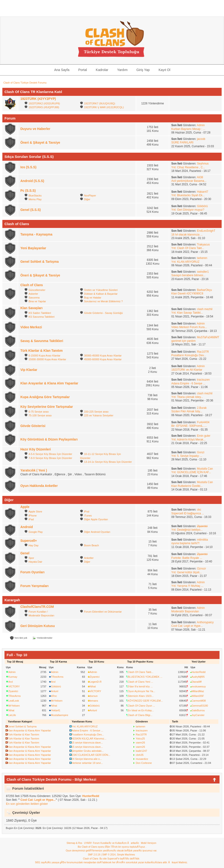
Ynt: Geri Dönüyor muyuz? (188, 210)
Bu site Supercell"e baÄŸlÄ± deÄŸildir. (120, 859)
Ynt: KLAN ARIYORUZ (185, 262)
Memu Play (35, 199)
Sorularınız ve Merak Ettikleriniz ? (103, 301)
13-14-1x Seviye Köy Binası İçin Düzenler (108, 462)
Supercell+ (29, 541)
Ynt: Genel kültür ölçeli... (186, 572)
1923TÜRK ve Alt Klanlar (187, 370)
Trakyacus (203, 245)
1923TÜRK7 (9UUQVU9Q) (100, 103)
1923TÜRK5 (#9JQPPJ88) (44, 107)
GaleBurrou (198, 710)
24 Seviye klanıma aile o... (87, 759)
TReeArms (15, 696)
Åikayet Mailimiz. (178, 862)
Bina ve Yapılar (37, 301)
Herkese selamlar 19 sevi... (87, 763)
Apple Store (35, 512)
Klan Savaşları (31, 308)
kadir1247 (141, 751)
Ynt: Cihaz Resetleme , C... (188, 167)
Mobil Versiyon (149, 843)
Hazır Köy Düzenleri (36, 449)
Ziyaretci (13, 691)
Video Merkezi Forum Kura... (189, 327)
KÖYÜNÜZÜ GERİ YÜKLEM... (145, 701)
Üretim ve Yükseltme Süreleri (101, 290)
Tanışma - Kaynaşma (36, 234)
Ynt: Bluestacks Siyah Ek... (188, 195)
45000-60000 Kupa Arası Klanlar (103, 359)
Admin (201, 125)
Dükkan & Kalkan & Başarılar (101, 294)
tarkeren (202, 258)
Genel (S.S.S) (30, 210)
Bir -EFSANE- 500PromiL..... (189, 426)
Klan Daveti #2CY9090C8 (187, 294)
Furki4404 (203, 422)
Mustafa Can (205, 469)
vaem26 (140, 743)
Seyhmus (203, 164)
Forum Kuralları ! (38, 612)
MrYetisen (14, 706)
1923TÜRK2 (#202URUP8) (44, 103)
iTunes (88, 516)
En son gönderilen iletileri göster (27, 804)
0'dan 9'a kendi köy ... (140, 686)
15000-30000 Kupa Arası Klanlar (47, 359)
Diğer (87, 199)
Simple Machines (126, 855)
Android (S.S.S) (32, 181)
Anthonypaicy (205, 622)
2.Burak (202, 408)
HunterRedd (198, 672)
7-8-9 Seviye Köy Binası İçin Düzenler (50, 458)
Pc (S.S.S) (28, 191)
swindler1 (203, 272)
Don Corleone (144, 763)
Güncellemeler (37, 290)
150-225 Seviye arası (96, 412)
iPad (31, 519)
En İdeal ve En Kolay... (141, 710)
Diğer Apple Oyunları (96, 519)
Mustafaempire (60, 715)
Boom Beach (92, 545)
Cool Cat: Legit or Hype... (187, 626)
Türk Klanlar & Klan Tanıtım (41, 351)
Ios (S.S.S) (28, 167)
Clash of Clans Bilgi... (140, 715)
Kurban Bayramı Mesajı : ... (188, 129)
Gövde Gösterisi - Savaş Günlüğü (103, 313)
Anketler (89, 558)
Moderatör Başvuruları (41, 615)
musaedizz (142, 759)
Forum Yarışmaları (34, 586)
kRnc (54, 696)
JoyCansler (198, 715)
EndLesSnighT (206, 231)
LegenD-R (96, 682)
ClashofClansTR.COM (37, 607)
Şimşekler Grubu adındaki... (88, 751)
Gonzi (201, 452)
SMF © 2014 (109, 855)
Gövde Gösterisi (33, 426)
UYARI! (88, 843)
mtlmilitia (202, 540)
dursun (94, 696)
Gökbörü (202, 206)
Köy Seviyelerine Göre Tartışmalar (47, 407)
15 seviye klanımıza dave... (87, 743)
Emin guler (204, 436)
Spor (31, 558)
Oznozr (202, 569)
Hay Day (34, 545)
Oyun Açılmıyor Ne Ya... (141, 691)
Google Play (36, 532)
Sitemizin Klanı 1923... (140, 696)
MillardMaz (198, 691)
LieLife (12, 715)
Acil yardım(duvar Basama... (189, 181)
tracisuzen (203, 380)
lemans (94, 701)
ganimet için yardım (183, 341)
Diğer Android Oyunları (97, 532)
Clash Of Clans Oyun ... (141, 706)
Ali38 (200, 177)
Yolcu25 (140, 739)
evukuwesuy (199, 686)
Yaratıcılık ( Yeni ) (34, 470)
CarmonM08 (199, 701)
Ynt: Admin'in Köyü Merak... (188, 440)
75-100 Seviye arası (40, 415)
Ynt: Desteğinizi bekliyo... (187, 530)
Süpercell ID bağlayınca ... (188, 513)
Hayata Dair (35, 562)
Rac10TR (203, 352)
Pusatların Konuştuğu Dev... (189, 355)
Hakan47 (203, 192)
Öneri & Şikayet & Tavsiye (40, 143)
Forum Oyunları (32, 572)
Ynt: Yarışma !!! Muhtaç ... (187, 586)
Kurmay (13, 677)
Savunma (34, 298)
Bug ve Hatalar (93, 298)
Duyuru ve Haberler (35, 129)
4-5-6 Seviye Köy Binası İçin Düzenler (50, 454)
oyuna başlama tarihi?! (185, 543)
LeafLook (14, 701)
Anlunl (55, 691)
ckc (199, 510)
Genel (25, 553)
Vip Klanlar (29, 370)
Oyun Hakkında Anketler (39, 486)
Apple (25, 507)
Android (27, 527)
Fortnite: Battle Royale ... (187, 558)
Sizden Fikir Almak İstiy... (187, 411)
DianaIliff (196, 682)
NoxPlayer (90, 196)
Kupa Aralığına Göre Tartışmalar (45, 397)
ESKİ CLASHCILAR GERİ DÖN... (91, 755)
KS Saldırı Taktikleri (40, 313)
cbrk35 (140, 755)
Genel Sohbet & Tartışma (39, 262)
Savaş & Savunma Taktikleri (42, 341)
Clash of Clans (32, 285)
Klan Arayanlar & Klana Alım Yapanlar (49, 383)
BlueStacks (35, 196)
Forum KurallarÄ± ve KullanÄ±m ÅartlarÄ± (116, 843)
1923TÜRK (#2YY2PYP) (38, 99)
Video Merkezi (31, 327)
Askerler (33, 294)
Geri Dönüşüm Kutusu (38, 626)
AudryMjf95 (198, 677)
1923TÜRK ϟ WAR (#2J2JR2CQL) (104, 107)
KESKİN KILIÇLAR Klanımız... (89, 739)
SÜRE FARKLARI (182, 142)
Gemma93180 (200, 706)
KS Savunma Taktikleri (42, 317)
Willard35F (198, 696)
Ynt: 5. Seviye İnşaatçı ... (187, 456)
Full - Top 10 (17, 655)
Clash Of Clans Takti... (140, 672)
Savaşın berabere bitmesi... (188, 275)
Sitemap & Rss (74, 843)
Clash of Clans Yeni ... (140, 682)
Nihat (11, 710)
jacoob (201, 139)
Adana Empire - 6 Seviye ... (188, 383)
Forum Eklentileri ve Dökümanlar (103, 612)
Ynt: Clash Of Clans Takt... (188, 248)
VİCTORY (14, 686)
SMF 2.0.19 (94, 855)
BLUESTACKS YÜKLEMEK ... (145, 677)
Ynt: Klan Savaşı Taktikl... (187, 313)
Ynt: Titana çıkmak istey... (187, 397)
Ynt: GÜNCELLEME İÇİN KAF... (191, 472)
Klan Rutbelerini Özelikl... (187, 486)
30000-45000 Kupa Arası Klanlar (103, 356)
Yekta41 (56, 710)
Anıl (11, 682)
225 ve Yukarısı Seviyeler (99, 415)
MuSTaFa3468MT (208, 337)
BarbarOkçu (205, 290)
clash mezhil (205, 309)
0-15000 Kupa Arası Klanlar (45, 356)
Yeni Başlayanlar (33, 248)
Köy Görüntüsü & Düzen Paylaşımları (49, 439)
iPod (87, 512)
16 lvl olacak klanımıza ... (187, 235)
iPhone (33, 516)
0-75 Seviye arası (39, 412)
